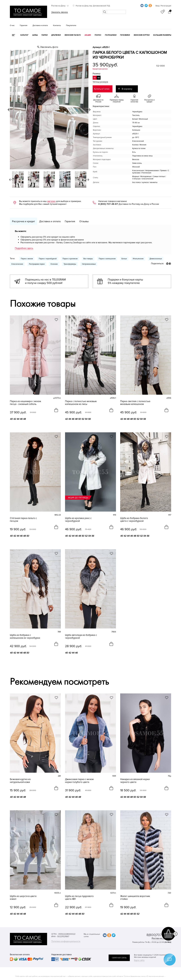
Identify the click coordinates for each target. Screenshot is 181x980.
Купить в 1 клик (102, 89)
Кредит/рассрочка (100, 69)
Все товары (88, 259)
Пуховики (125, 35)
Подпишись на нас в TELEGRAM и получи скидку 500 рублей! (45, 281)
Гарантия (24, 25)
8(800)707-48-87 (159, 935)
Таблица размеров (100, 82)
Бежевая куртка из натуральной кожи (20, 781)
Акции (88, 35)
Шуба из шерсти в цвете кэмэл (23, 898)
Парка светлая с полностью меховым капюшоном (135, 403)
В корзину (127, 89)
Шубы (35, 35)
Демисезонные (156, 259)
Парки (44, 35)
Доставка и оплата (40, 25)
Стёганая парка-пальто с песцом (23, 520)
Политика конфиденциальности (66, 941)
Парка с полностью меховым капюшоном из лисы (81, 403)
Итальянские (138, 259)
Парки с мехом (27, 259)
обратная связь (119, 958)
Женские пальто (73, 35)
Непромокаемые (89, 264)
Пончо (98, 35)
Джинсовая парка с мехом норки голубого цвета (79, 781)
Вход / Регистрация (163, 6)
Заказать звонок (60, 12)
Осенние (54, 264)
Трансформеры (70, 264)
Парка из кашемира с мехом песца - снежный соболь (25, 403)
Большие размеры (162, 35)
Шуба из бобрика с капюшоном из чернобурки (25, 637)
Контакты (57, 25)
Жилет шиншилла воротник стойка (135, 898)
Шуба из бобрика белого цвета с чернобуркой (134, 520)
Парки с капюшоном (107, 259)
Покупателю (71, 25)
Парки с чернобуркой (48, 259)
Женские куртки (142, 35)
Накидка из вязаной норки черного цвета (135, 781)
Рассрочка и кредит (23, 221)
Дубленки (56, 35)
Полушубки (111, 35)
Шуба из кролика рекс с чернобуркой (78, 520)
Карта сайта (139, 960)
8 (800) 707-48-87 (108, 204)
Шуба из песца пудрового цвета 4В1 (79, 898)
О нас (12, 25)
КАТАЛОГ (24, 35)
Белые (124, 259)
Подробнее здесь (24, 248)
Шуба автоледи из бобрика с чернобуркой (81, 637)
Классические (17, 264)
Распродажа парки (37, 264)
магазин (51, 201)
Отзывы (84, 221)
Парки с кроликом (70, 259)
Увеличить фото (49, 47)
